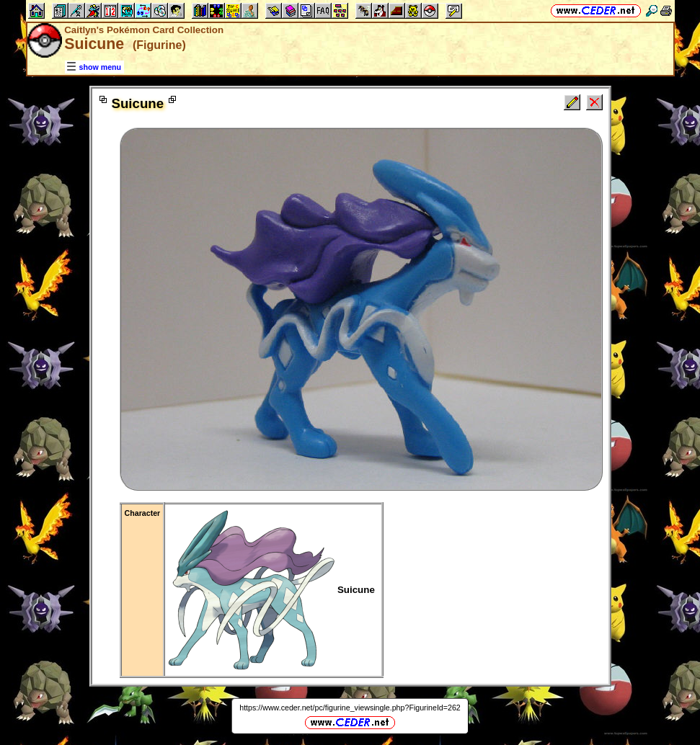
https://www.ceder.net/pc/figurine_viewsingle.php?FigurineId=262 (350, 708)
